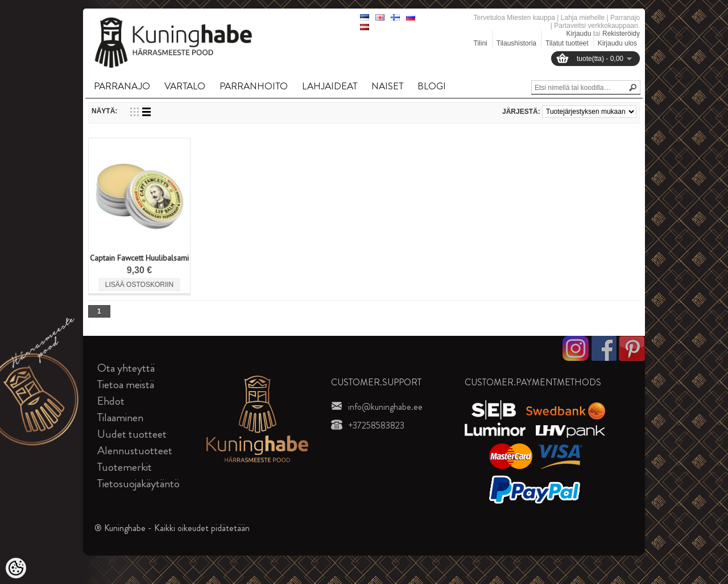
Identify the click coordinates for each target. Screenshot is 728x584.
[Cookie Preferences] (16, 568)
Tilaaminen (120, 418)
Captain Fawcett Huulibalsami (139, 258)
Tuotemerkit (125, 467)
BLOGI (432, 86)
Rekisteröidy (621, 34)
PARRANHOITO (254, 86)
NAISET (387, 86)
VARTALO (185, 86)
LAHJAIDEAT (330, 86)
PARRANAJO (122, 86)
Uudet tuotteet (132, 434)
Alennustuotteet (135, 451)
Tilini (481, 43)
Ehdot (111, 401)
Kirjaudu (579, 34)
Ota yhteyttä (126, 368)
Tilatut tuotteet (567, 43)
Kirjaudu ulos (617, 43)
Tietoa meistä (126, 384)
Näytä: (104, 111)
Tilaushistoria (516, 43)
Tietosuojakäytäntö (138, 484)
